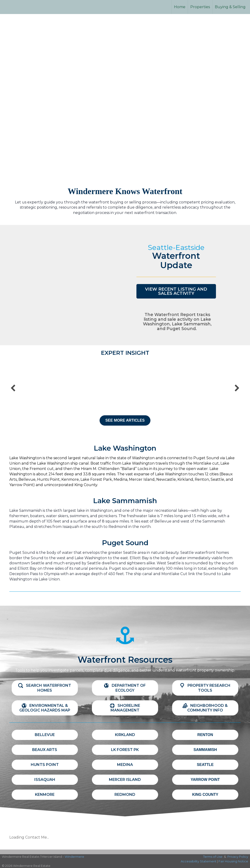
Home (180, 7)
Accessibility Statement (199, 861)
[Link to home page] (21, 7)
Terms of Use (213, 857)
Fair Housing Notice (233, 861)
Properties (200, 7)
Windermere (74, 857)
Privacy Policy (238, 857)
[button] (176, 291)
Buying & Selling (230, 7)
